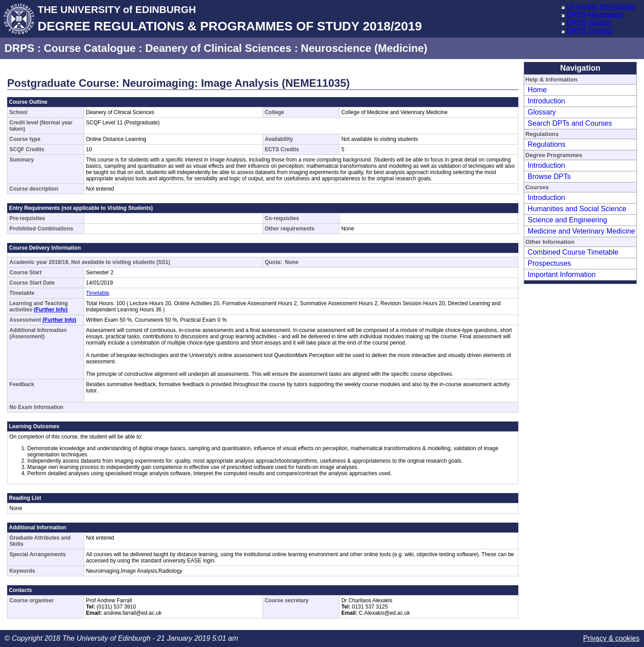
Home (537, 90)
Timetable (97, 293)
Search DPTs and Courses (570, 123)
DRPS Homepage (595, 15)
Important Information (562, 275)
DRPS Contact (590, 31)
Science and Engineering (568, 220)
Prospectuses (549, 263)
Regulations (547, 144)
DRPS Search (589, 23)
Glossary (542, 112)
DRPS (19, 48)
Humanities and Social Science (577, 209)
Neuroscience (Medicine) (364, 48)
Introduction (547, 101)
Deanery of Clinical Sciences (218, 48)
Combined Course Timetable (573, 252)
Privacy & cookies (611, 638)
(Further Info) (51, 310)
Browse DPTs (549, 177)
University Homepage (601, 6)
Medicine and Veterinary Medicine (581, 231)
